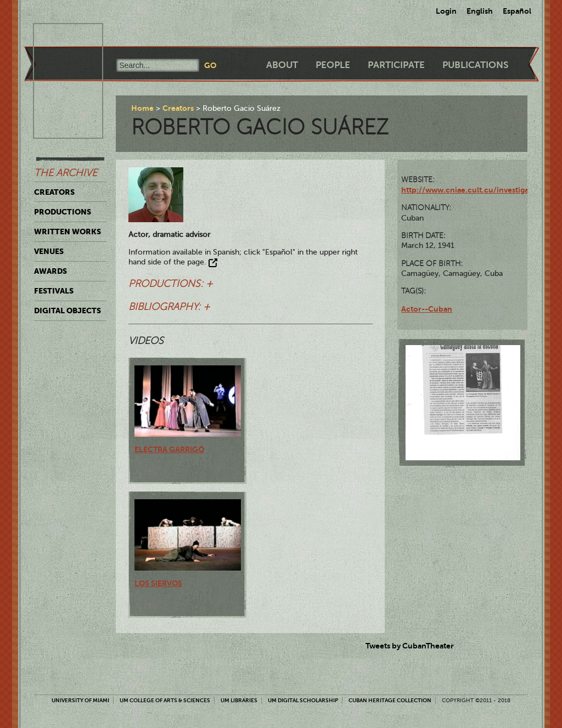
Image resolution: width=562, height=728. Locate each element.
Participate (396, 65)
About (282, 65)
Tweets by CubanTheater (410, 646)
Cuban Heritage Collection (390, 700)
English (480, 11)
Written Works (68, 232)
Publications (475, 65)
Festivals (54, 291)
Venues (49, 251)
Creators (54, 192)
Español (517, 11)
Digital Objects (68, 311)
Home (142, 108)
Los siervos (158, 583)
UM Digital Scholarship (303, 700)
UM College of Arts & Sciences (165, 700)
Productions (63, 212)
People (333, 65)
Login (446, 11)
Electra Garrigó (169, 449)
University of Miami (80, 700)
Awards (50, 271)
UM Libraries (239, 700)
